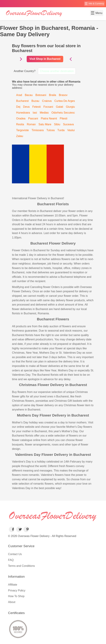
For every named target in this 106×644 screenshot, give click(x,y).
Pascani (33, 118)
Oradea (21, 118)
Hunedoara (23, 113)
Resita (20, 124)
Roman (31, 124)
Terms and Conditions (22, 566)
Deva (26, 107)
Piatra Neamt (49, 118)
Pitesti (64, 118)
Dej (18, 107)
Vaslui (71, 130)
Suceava (68, 124)
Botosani (41, 95)
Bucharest (22, 101)
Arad (19, 95)
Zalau (20, 136)
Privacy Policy (17, 590)
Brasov (63, 95)
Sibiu (57, 124)
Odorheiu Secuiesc (63, 113)
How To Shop (16, 596)
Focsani (48, 107)
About (12, 602)
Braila (53, 95)
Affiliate (13, 585)
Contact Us (15, 554)
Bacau (29, 95)
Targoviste (22, 130)
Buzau (35, 101)
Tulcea (50, 130)
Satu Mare (45, 124)
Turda (61, 130)
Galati (60, 107)
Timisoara (38, 130)
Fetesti (37, 107)
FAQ (11, 560)
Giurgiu (70, 107)
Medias (44, 113)
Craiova (47, 101)
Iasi (35, 113)
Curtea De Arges (65, 101)
